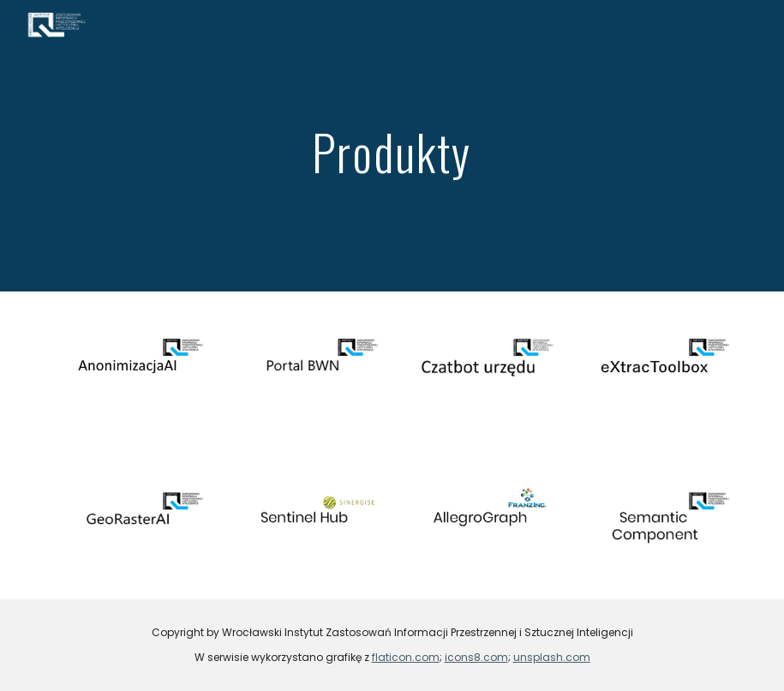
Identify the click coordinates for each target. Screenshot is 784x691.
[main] (392, 145)
